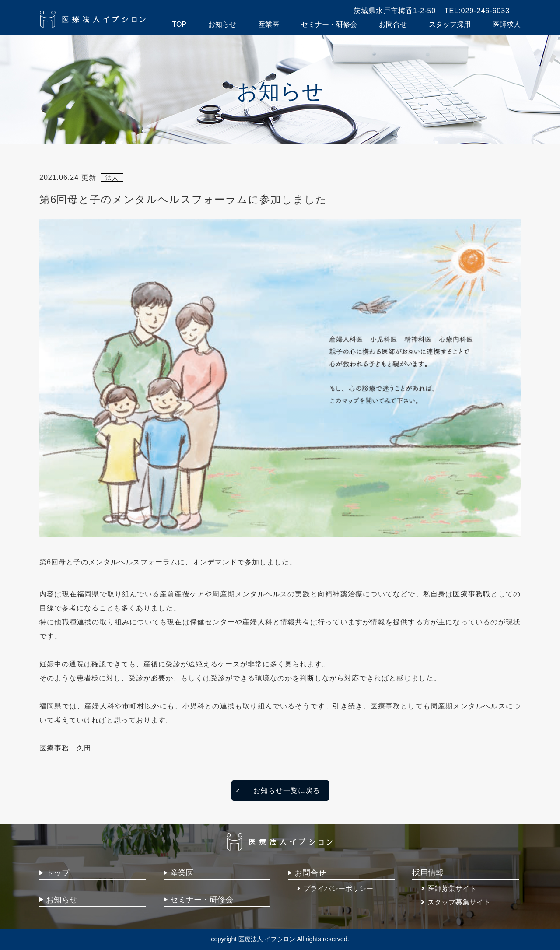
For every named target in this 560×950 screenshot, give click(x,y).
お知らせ (222, 24)
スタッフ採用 (450, 24)
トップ (58, 873)
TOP (179, 24)
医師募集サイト (452, 889)
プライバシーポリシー (338, 889)
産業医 (269, 24)
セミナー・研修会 (329, 24)
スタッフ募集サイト (459, 902)
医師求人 (507, 24)
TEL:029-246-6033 (477, 11)
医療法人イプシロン (93, 19)
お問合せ (393, 24)
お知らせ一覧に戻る (287, 790)
